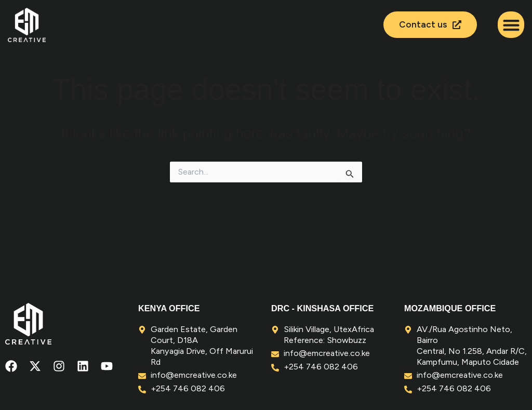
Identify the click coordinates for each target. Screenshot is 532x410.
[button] (511, 25)
